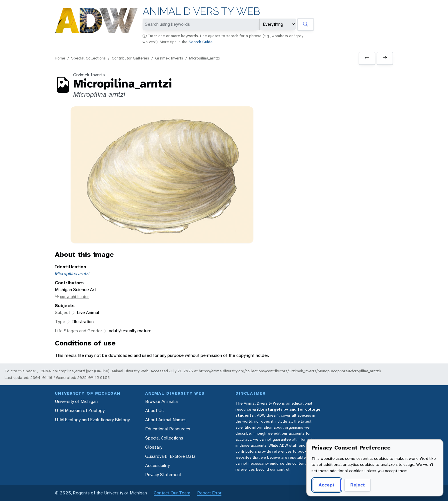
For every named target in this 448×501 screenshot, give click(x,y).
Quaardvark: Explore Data (170, 456)
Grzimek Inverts (169, 58)
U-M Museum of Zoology (80, 410)
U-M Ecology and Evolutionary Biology (92, 420)
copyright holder (72, 297)
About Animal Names (166, 420)
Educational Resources (168, 429)
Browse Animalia (161, 401)
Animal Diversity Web (201, 11)
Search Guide (201, 42)
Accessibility (157, 465)
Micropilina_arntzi (204, 58)
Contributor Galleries (130, 58)
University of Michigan (76, 401)
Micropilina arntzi (72, 274)
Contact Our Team (172, 493)
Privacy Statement (163, 475)
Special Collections (88, 58)
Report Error (209, 493)
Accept (327, 485)
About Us (154, 410)
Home (60, 58)
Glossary (154, 447)
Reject (358, 485)
